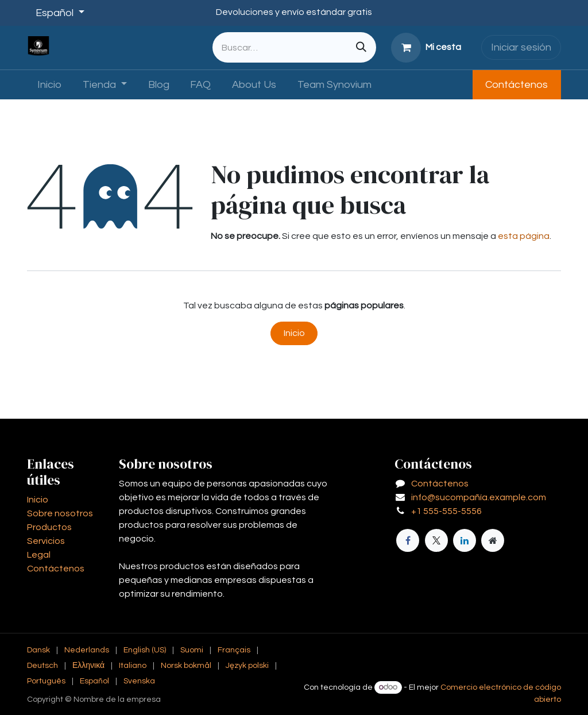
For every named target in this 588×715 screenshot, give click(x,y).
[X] (436, 540)
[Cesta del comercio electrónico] (426, 48)
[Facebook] (408, 540)
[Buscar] (361, 47)
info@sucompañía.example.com (479, 497)
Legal (39, 555)
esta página (524, 236)
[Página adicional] (493, 540)
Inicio (294, 333)
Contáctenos (517, 85)
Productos (49, 527)
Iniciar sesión (521, 47)
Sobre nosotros (60, 513)
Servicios (46, 541)
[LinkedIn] (465, 540)
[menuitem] (50, 85)
